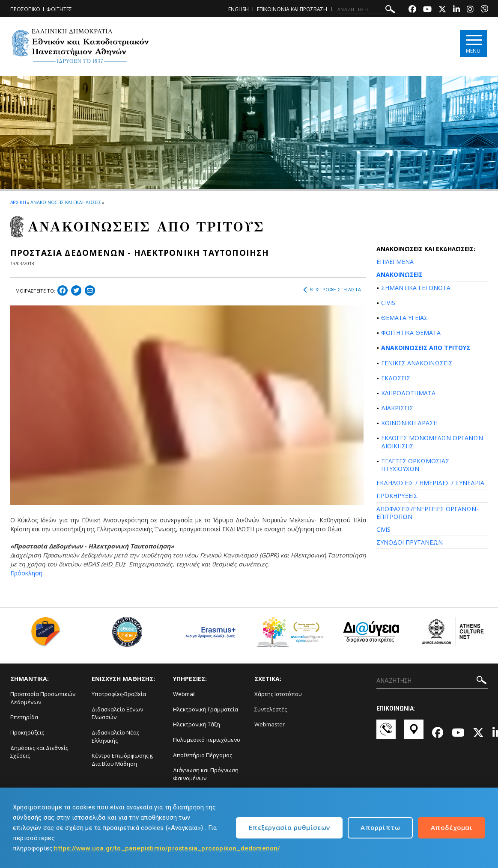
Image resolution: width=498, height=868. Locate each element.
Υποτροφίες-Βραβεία (119, 694)
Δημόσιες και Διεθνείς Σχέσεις (39, 752)
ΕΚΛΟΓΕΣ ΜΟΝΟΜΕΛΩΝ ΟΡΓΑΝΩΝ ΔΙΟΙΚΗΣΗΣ (432, 442)
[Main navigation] (473, 43)
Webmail (184, 694)
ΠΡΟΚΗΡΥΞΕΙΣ (397, 496)
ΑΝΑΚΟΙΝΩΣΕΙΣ (400, 274)
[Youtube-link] (427, 10)
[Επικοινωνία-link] (386, 733)
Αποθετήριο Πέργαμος (203, 755)
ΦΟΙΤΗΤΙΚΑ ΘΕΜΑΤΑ (411, 333)
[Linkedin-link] (456, 10)
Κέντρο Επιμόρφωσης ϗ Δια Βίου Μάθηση (122, 760)
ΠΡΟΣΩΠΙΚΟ (25, 9)
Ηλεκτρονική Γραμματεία (206, 709)
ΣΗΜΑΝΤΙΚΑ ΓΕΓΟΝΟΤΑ (416, 288)
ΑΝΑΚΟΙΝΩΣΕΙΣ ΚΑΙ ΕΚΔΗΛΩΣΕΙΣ (66, 202)
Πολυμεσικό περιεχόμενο (207, 740)
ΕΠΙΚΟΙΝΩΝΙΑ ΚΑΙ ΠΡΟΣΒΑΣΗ (292, 9)
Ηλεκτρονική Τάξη (197, 724)
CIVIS (388, 303)
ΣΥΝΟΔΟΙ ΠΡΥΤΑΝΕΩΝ (410, 542)
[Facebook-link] (412, 10)
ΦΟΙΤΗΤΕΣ (59, 9)
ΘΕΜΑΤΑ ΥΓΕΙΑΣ (404, 318)
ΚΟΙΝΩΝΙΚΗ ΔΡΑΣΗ (409, 423)
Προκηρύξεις (27, 732)
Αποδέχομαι (452, 827)
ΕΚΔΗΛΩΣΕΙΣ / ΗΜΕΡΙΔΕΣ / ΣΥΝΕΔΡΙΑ (430, 483)
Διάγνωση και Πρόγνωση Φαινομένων (206, 774)
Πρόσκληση (26, 573)
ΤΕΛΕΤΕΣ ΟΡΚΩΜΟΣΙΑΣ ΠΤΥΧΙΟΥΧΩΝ (415, 465)
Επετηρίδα (24, 717)
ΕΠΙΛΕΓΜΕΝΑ (395, 262)
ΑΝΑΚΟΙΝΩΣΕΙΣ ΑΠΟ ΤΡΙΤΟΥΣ (426, 348)
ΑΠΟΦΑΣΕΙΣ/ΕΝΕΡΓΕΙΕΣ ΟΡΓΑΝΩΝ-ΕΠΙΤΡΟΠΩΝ (427, 513)
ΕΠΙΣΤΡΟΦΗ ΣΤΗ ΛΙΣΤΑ (332, 290)
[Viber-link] (484, 10)
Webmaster (270, 724)
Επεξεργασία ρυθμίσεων (289, 827)
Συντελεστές (271, 709)
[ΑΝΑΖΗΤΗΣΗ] (368, 9)
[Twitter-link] (442, 10)
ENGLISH (239, 9)
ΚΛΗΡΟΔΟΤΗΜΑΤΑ (408, 393)
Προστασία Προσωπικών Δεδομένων (43, 698)
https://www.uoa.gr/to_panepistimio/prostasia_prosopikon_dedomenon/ (167, 848)
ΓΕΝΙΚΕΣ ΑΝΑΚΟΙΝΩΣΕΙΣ (417, 363)
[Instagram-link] (470, 10)
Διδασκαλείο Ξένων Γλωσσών (117, 713)
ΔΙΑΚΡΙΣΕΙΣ (397, 408)
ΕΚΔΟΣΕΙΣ (396, 378)
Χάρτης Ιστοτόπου (278, 694)
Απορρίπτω (380, 827)
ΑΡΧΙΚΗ (18, 202)
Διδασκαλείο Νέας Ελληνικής (115, 736)
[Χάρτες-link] (414, 733)
